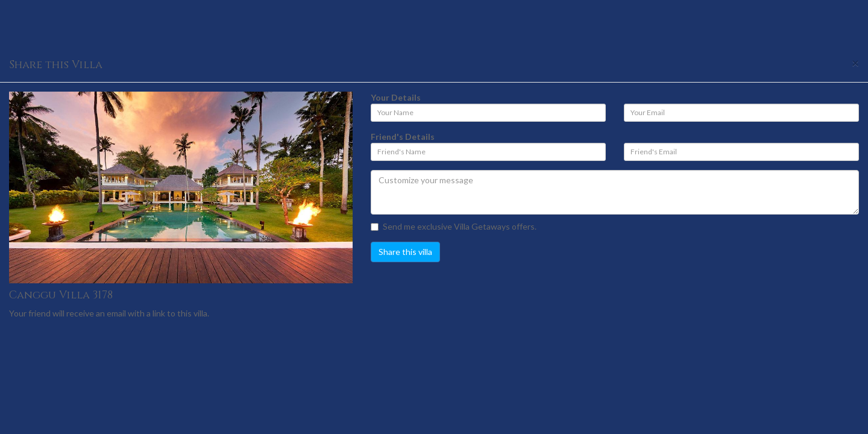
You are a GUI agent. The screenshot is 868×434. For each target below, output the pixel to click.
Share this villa (405, 252)
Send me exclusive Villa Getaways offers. (454, 226)
